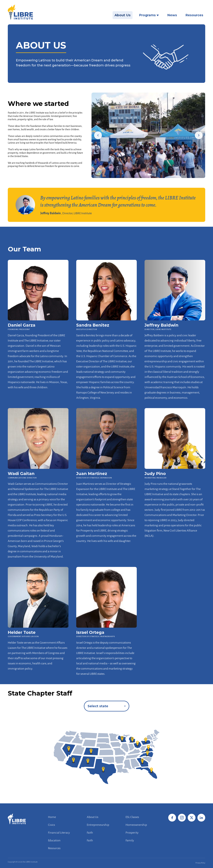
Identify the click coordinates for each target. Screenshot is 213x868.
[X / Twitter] (192, 818)
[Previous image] (98, 135)
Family (130, 840)
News (172, 15)
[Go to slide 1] (146, 175)
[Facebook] (172, 818)
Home (52, 817)
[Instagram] (182, 818)
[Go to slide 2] (150, 175)
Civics (52, 825)
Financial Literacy (59, 833)
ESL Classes (132, 817)
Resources (194, 15)
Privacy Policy (200, 863)
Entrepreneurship (98, 825)
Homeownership (136, 825)
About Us (123, 15)
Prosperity (132, 833)
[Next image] (199, 135)
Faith (90, 833)
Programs (149, 15)
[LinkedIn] (201, 818)
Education (54, 840)
